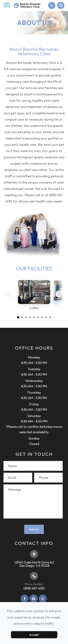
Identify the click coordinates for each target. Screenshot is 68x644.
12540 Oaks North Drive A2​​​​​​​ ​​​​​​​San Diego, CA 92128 (34, 564)
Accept (34, 635)
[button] (59, 294)
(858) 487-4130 (34, 588)
